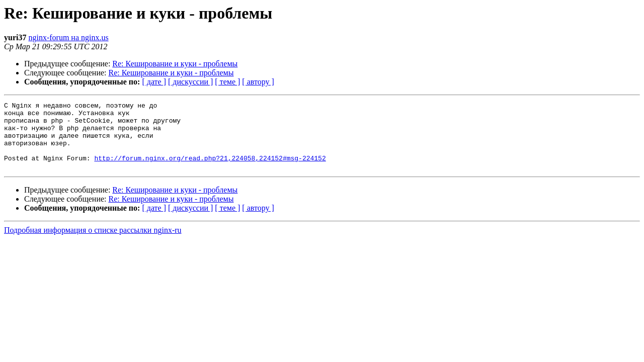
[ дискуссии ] (190, 82)
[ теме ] (227, 82)
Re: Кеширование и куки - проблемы (175, 64)
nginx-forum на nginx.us (68, 37)
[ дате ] (154, 82)
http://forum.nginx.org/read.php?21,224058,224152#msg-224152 (210, 170)
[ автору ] (258, 82)
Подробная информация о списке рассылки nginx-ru (93, 244)
